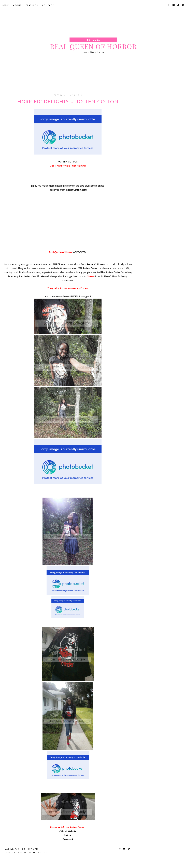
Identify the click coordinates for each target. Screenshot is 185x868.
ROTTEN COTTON (68, 162)
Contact (48, 5)
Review (22, 853)
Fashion (20, 849)
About (17, 5)
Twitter (68, 835)
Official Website (68, 831)
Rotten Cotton (90, 268)
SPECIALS (75, 296)
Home (5, 5)
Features (32, 5)
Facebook (68, 839)
